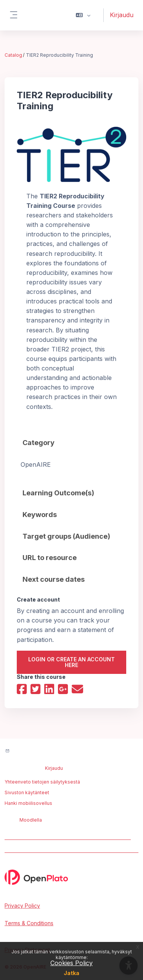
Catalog (13, 55)
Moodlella (31, 820)
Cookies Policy (71, 963)
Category (39, 443)
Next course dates (54, 579)
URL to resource (50, 558)
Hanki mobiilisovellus (28, 803)
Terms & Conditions (29, 923)
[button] (83, 15)
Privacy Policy (22, 906)
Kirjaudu (122, 15)
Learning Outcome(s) (58, 493)
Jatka (71, 973)
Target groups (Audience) (66, 536)
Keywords (40, 515)
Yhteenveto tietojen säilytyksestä (42, 782)
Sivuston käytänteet (27, 792)
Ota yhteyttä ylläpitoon (42, 751)
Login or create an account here (71, 662)
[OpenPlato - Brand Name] (71, 877)
